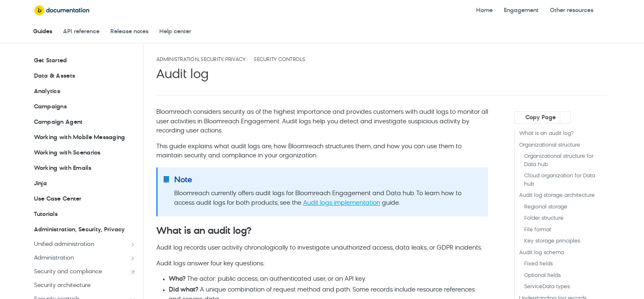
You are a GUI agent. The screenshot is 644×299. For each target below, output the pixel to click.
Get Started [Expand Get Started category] (85, 61)
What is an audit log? (546, 134)
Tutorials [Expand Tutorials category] (85, 215)
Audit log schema (542, 253)
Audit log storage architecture (557, 195)
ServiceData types (547, 287)
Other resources (572, 11)
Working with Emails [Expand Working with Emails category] (85, 169)
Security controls (279, 60)
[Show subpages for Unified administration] (133, 245)
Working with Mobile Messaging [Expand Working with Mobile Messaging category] (85, 138)
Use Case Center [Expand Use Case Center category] (85, 199)
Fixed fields (538, 264)
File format (538, 230)
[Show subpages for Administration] (133, 258)
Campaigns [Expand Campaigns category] (85, 107)
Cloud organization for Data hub (560, 180)
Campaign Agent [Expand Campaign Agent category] (85, 123)
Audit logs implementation (342, 203)
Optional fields (542, 276)
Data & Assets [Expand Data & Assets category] (85, 76)
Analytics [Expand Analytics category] (85, 92)
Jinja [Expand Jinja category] (85, 184)
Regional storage (546, 207)
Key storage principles (552, 241)
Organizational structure (550, 145)
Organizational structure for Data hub (559, 161)
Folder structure (544, 218)
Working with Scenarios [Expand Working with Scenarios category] (85, 153)
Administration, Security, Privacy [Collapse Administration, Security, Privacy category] (85, 230)
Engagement (521, 11)
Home (484, 11)
